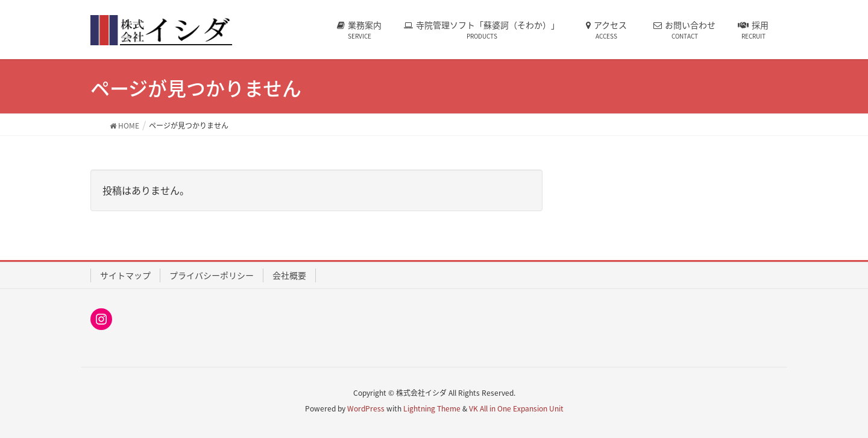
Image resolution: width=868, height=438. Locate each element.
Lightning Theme (432, 408)
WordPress (366, 408)
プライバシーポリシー (212, 275)
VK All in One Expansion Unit (516, 408)
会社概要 (289, 275)
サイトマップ (125, 275)
